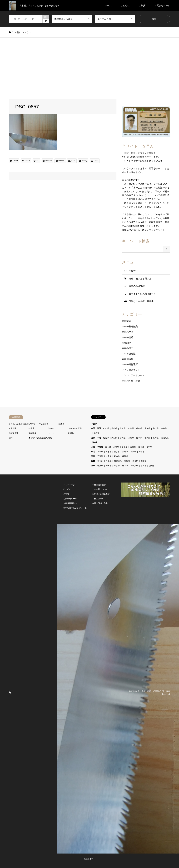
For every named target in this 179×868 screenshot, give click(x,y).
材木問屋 (13, 428)
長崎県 (156, 438)
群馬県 (144, 466)
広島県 (131, 428)
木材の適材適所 (130, 364)
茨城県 (152, 466)
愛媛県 (147, 428)
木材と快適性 (129, 354)
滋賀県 (144, 461)
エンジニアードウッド (133, 375)
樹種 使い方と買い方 (140, 279)
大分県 (114, 438)
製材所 (51, 428)
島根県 (123, 428)
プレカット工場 (75, 428)
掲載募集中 (89, 859)
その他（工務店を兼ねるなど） (22, 424)
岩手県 (117, 452)
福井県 (141, 447)
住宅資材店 (44, 424)
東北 (93, 452)
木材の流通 (128, 337)
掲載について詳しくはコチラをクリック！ (143, 230)
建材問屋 (32, 433)
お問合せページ (162, 5)
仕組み (71, 433)
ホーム (108, 5)
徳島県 (139, 428)
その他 (94, 424)
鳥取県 (96, 433)
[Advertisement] (89, 68)
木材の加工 (128, 348)
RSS (10, 692)
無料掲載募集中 (70, 503)
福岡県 (147, 438)
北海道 (94, 442)
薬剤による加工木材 (101, 494)
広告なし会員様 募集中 (141, 301)
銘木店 (31, 428)
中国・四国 (96, 428)
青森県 (142, 452)
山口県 (106, 428)
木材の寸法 (128, 332)
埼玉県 (109, 466)
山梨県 (116, 447)
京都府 (100, 461)
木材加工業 (14, 433)
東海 (93, 456)
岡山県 (114, 428)
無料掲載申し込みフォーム (75, 508)
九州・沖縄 (96, 438)
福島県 (125, 452)
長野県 (149, 447)
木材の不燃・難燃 (131, 381)
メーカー (52, 433)
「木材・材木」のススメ (150, 691)
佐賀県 (106, 438)
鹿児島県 (165, 438)
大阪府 (127, 461)
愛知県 (117, 456)
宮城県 (100, 452)
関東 (93, 466)
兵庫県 (109, 461)
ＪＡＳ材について (131, 370)
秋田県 (133, 452)
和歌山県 (118, 461)
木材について (21, 32)
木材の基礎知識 (137, 286)
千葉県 (100, 466)
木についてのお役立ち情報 (40, 438)
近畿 (93, 461)
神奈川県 (134, 466)
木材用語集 (128, 359)
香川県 (156, 428)
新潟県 (124, 447)
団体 (11, 438)
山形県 (109, 452)
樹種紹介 (126, 343)
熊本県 (139, 438)
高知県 (164, 428)
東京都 (117, 466)
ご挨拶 (142, 5)
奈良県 (135, 461)
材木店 (61, 424)
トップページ (69, 485)
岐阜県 (109, 456)
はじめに (125, 5)
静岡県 (125, 456)
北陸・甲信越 (97, 447)
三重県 (100, 456)
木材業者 (126, 321)
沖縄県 (131, 438)
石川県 (133, 447)
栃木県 (125, 466)
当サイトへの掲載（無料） (142, 294)
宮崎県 (123, 438)
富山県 (108, 447)
